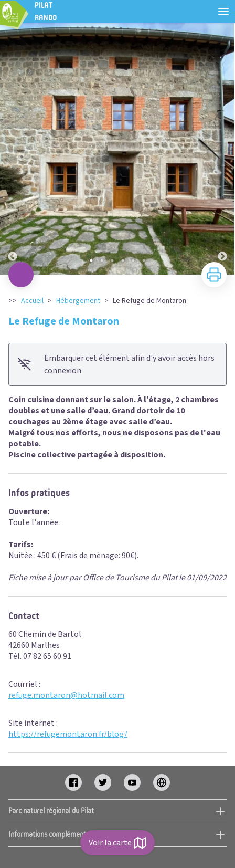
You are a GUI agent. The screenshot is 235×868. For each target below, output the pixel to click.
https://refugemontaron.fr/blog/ (68, 734)
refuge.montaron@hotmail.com (66, 695)
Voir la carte (117, 843)
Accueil (32, 301)
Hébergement (78, 301)
